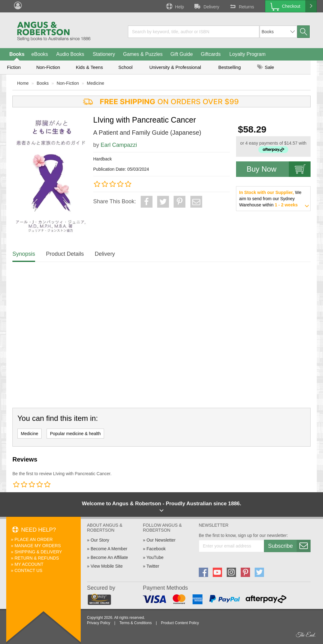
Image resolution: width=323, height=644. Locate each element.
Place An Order (34, 539)
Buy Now (279, 169)
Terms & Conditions (135, 623)
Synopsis (24, 254)
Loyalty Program (248, 54)
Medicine (96, 83)
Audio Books (70, 54)
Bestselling (230, 67)
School (125, 67)
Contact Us (29, 570)
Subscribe (289, 546)
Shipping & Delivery (38, 552)
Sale (266, 67)
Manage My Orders (38, 546)
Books (17, 54)
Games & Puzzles (143, 54)
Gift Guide (182, 54)
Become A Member (109, 549)
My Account (29, 564)
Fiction (14, 67)
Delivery (206, 6)
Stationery (104, 54)
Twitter (153, 566)
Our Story (100, 540)
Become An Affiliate (109, 557)
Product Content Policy (180, 623)
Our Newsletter (161, 540)
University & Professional (175, 67)
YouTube (155, 557)
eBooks (40, 54)
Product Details (65, 254)
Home (23, 83)
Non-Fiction (48, 67)
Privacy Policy (99, 623)
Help (175, 6)
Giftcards (211, 54)
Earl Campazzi (119, 145)
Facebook (156, 549)
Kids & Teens (89, 67)
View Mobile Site (107, 566)
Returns (241, 6)
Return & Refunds (37, 558)
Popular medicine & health (75, 434)
